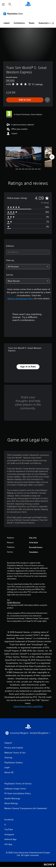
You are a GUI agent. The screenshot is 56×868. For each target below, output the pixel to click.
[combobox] (28, 252)
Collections (19, 23)
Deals (32, 23)
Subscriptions (45, 23)
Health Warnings (14, 602)
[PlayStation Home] (28, 4)
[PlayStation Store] (14, 14)
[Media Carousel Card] (23, 157)
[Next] (52, 157)
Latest (7, 23)
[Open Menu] (3, 4)
